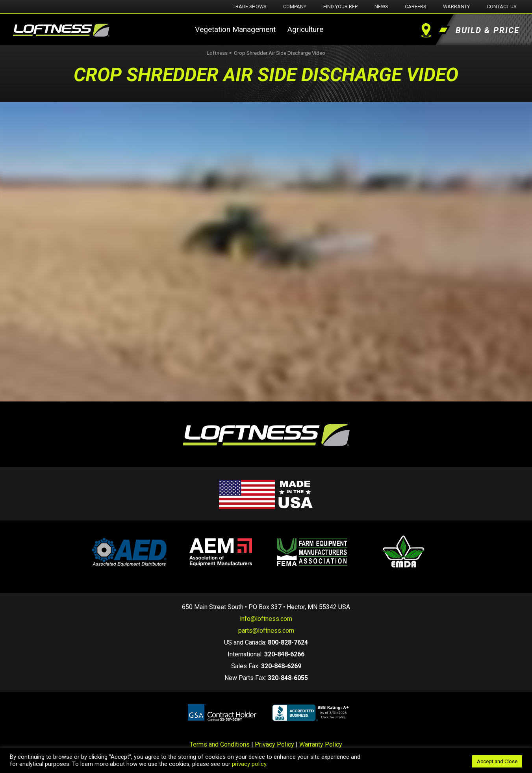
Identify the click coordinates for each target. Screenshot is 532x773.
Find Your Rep (340, 7)
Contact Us (501, 7)
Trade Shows (249, 7)
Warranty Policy (321, 744)
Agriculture (305, 29)
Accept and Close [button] (497, 761)
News (381, 7)
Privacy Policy (274, 744)
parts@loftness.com (266, 631)
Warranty (456, 7)
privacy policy (249, 764)
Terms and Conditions (220, 744)
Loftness (217, 53)
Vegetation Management (235, 29)
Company (295, 7)
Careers (415, 7)
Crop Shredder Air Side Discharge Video (280, 53)
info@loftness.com (266, 619)
